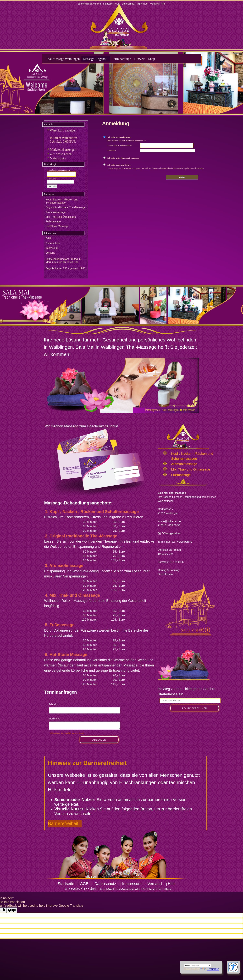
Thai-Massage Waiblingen (63, 59)
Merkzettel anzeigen (63, 150)
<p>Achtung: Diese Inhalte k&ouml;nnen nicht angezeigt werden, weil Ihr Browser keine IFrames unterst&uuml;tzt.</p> (85, 726)
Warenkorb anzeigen (63, 130)
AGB (117, 4)
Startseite (108, 4)
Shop (152, 59)
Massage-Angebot (95, 59)
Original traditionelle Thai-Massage (66, 207)
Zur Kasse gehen (61, 154)
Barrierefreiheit (63, 823)
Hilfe (163, 4)
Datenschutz (128, 4)
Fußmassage (53, 222)
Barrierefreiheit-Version (89, 4)
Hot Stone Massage (57, 226)
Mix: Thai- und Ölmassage (61, 217)
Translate (210, 969)
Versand (154, 4)
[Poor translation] (12, 910)
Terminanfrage (121, 59)
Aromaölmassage (56, 212)
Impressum (142, 4)
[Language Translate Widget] (198, 966)
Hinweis (140, 59)
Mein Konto (58, 158)
